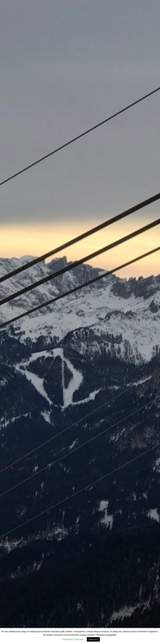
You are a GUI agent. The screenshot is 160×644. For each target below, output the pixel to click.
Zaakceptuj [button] (93, 639)
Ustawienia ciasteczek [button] (73, 639)
